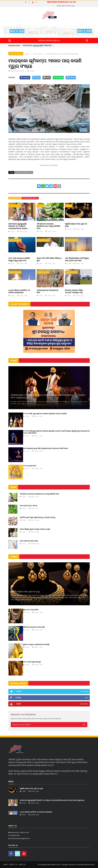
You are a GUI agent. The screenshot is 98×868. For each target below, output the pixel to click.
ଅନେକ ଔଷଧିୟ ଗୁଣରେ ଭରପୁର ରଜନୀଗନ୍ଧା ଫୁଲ (35, 529)
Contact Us (13, 864)
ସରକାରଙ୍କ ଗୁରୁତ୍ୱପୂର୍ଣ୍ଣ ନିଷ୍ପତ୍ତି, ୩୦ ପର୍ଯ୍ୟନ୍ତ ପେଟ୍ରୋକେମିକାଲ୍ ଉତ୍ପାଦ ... (19, 226)
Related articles (15, 198)
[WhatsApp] (58, 78)
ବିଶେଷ (40, 206)
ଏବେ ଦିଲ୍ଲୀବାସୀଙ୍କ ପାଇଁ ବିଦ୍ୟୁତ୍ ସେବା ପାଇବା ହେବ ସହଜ (77, 259)
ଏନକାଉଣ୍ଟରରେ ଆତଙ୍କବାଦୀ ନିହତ (47, 291)
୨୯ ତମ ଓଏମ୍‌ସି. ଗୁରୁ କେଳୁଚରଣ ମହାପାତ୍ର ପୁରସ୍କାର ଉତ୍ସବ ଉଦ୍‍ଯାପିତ (45, 413)
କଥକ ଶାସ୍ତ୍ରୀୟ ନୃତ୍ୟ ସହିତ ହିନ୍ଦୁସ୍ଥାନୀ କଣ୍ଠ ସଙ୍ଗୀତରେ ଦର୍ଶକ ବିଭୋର (45, 448)
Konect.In (91, 864)
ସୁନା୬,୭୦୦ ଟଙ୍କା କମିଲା (31, 610)
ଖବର (11, 781)
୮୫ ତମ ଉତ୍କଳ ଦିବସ (30, 466)
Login (73, 6)
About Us (22, 864)
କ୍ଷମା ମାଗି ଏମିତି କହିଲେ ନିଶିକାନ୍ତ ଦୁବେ (49, 259)
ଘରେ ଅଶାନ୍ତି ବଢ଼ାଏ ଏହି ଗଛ (28, 506)
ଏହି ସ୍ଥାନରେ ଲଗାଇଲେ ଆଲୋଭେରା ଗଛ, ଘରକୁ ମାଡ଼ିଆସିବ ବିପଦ (48, 226)
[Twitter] (36, 78)
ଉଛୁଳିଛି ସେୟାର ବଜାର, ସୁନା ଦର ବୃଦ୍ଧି (76, 225)
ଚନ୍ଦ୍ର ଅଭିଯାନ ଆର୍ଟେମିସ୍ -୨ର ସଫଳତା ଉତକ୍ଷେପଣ (19, 291)
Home (5, 864)
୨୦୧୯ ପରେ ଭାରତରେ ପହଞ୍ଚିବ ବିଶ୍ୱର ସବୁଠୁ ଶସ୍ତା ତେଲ (19, 259)
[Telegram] (71, 78)
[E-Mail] (47, 78)
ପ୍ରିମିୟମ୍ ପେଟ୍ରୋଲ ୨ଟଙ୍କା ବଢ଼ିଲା (34, 627)
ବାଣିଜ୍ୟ (69, 206)
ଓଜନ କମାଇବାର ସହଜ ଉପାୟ (29, 541)
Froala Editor (53, 165)
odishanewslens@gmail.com (20, 838)
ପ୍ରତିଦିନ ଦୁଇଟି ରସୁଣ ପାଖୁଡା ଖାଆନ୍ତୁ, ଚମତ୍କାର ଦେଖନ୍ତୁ (38, 517)
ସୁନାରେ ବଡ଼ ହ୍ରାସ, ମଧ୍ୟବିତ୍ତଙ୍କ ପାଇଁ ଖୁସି (36, 644)
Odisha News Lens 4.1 (30, 198)
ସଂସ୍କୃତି (14, 361)
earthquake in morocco (24, 172)
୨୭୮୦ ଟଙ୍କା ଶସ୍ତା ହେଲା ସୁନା (32, 662)
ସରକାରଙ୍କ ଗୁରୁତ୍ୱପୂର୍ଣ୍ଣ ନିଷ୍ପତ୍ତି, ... (38, 45)
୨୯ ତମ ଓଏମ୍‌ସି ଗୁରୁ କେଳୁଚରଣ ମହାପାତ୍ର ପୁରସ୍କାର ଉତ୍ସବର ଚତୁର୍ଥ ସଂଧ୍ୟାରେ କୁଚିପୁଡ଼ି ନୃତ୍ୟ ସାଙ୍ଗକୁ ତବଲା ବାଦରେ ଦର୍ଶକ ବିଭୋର (56, 432)
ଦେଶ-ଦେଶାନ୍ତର (16, 54)
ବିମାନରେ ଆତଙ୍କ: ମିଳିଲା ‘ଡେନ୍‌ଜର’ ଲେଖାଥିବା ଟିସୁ (74, 291)
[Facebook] (25, 78)
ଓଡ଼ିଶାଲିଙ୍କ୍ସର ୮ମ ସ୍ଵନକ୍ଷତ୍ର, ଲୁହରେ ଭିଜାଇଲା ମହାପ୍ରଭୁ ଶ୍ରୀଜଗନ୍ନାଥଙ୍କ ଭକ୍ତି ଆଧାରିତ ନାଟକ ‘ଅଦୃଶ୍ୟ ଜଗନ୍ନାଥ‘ (48, 396)
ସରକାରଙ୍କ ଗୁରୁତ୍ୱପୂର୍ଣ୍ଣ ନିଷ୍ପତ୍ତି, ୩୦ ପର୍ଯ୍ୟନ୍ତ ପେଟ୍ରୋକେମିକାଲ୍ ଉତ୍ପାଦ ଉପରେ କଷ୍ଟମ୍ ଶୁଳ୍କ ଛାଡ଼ (52, 800)
